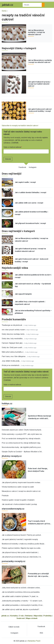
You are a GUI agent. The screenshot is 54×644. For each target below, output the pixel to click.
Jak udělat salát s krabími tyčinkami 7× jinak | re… (20, 596)
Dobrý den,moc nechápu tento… (14, 334)
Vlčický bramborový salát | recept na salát (18, 487)
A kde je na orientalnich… (11, 365)
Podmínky (48, 616)
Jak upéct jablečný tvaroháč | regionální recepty (20, 539)
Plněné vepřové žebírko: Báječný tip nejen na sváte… (22, 548)
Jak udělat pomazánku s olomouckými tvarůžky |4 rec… (23, 605)
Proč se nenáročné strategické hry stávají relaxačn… (22, 439)
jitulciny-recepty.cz (12, 456)
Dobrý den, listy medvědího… (13, 339)
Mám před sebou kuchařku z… (13, 352)
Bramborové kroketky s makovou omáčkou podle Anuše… (24, 544)
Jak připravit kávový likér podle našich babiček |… (21, 552)
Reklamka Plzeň (34, 641)
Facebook (22, 167)
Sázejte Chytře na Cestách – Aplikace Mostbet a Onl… (22, 452)
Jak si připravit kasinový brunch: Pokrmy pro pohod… (22, 535)
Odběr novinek (14, 627)
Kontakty (14, 616)
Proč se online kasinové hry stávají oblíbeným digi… (21, 443)
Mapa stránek (32, 618)
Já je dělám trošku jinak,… (11, 361)
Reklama (29, 616)
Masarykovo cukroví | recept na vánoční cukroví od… (22, 491)
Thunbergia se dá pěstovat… (12, 325)
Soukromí (21, 618)
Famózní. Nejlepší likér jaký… (13, 343)
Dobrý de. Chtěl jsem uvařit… (13, 348)
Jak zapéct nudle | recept (25, 182)
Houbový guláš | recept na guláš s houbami (18, 500)
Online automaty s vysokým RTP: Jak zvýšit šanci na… (22, 434)
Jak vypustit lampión (23, 294)
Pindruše (5, 496)
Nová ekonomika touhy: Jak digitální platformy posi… (22, 447)
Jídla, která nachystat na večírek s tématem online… (21, 588)
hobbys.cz (7, 403)
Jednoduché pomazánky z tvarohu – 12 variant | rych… (22, 601)
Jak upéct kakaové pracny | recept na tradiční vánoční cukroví (39, 84)
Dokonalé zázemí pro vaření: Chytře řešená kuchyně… (22, 430)
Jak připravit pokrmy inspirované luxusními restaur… (21, 482)
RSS (41, 633)
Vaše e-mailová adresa (12, 147)
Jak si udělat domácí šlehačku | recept (31, 192)
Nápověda (38, 616)
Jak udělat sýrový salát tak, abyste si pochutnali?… (21, 609)
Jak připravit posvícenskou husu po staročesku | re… (22, 557)
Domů (4, 11)
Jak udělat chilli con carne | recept (29, 203)
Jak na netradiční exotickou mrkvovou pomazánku (21, 592)
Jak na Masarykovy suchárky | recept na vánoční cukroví (36, 32)
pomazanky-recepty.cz (14, 561)
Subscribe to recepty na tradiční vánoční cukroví (20, 126)
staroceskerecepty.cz (13, 509)
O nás (21, 616)
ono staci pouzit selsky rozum (13, 330)
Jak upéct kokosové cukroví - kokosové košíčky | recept (40, 110)
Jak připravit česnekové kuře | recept (30, 223)
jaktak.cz (5, 616)
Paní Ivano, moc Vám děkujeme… (14, 356)
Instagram (33, 167)
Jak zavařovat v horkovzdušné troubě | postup (19, 504)
